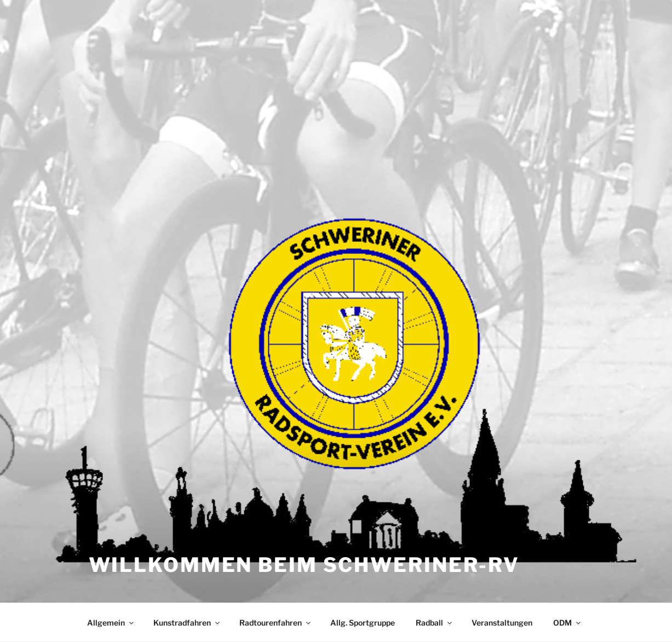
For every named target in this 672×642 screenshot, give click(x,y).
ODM (568, 623)
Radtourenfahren (276, 623)
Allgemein (111, 623)
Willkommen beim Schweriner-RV (305, 565)
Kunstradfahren (187, 623)
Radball (435, 623)
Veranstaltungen (502, 623)
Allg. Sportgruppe (363, 623)
